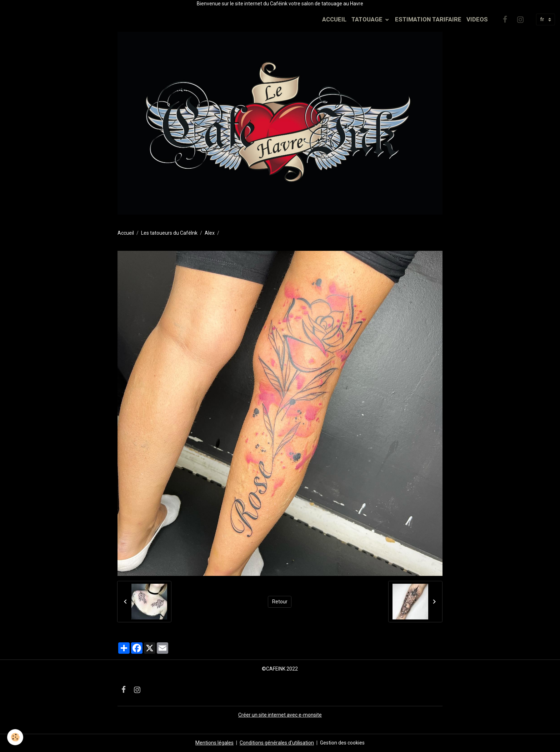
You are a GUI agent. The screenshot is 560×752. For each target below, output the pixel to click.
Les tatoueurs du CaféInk (169, 233)
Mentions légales (214, 743)
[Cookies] (15, 737)
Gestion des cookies (342, 743)
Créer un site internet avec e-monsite (280, 715)
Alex (210, 233)
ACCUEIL (334, 19)
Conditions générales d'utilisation (277, 743)
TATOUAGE (368, 19)
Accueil (126, 233)
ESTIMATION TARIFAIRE (428, 19)
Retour (280, 602)
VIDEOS (477, 19)
